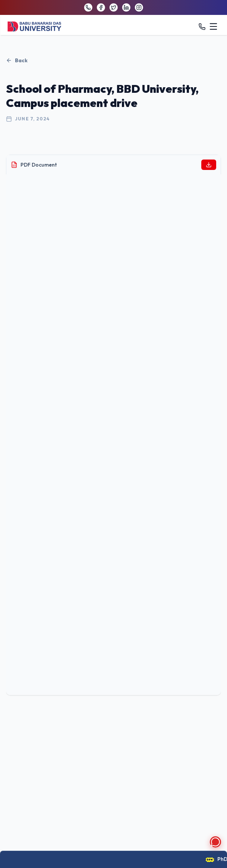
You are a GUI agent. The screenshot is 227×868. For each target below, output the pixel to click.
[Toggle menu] (214, 26)
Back (17, 60)
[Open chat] (215, 842)
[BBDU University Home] (34, 27)
